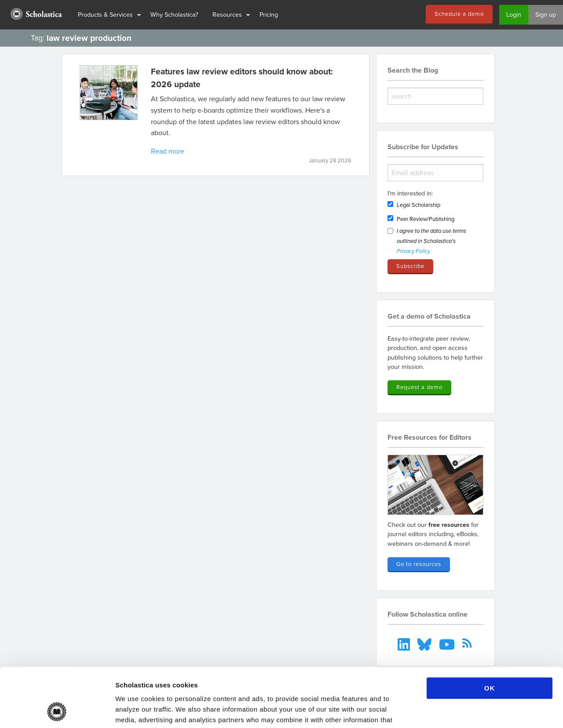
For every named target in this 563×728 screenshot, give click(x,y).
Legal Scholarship (419, 205)
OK (490, 633)
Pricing (269, 14)
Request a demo (419, 387)
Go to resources (419, 564)
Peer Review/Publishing (426, 219)
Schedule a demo (459, 14)
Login (514, 14)
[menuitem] (35, 15)
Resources (227, 14)
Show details (462, 711)
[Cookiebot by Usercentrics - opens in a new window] (57, 711)
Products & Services (105, 14)
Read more (168, 151)
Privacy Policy (413, 252)
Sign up (546, 14)
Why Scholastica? (174, 14)
